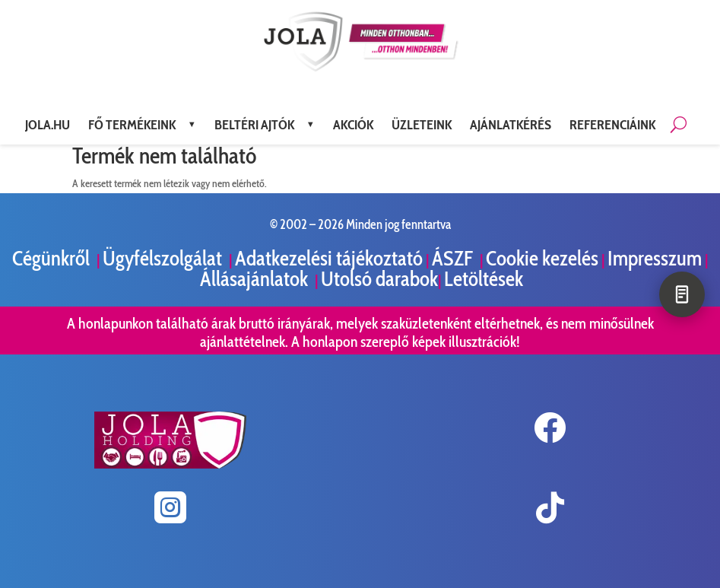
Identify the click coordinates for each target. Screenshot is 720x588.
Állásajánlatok (256, 279)
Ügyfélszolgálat (164, 258)
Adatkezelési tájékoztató (329, 258)
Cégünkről (53, 258)
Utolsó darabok (379, 279)
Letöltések (484, 279)
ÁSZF (454, 258)
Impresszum (655, 258)
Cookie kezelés (542, 258)
